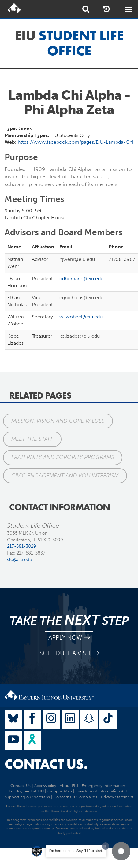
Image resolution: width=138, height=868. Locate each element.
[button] (121, 851)
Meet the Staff (32, 439)
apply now (69, 638)
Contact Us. (46, 764)
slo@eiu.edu (20, 559)
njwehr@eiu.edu (77, 259)
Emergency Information (103, 786)
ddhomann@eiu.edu (81, 278)
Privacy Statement (117, 797)
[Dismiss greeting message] (106, 846)
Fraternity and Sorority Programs (63, 457)
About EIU (69, 786)
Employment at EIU (26, 791)
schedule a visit (69, 653)
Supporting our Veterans (27, 797)
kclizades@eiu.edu (80, 336)
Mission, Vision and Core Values (58, 421)
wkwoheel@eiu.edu (81, 317)
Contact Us (21, 786)
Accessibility (45, 786)
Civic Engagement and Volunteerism (65, 476)
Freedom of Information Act (101, 791)
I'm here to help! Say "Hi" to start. (76, 851)
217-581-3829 (22, 546)
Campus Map (60, 791)
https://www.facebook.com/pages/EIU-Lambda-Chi (76, 142)
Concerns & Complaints (75, 797)
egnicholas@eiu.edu (81, 297)
